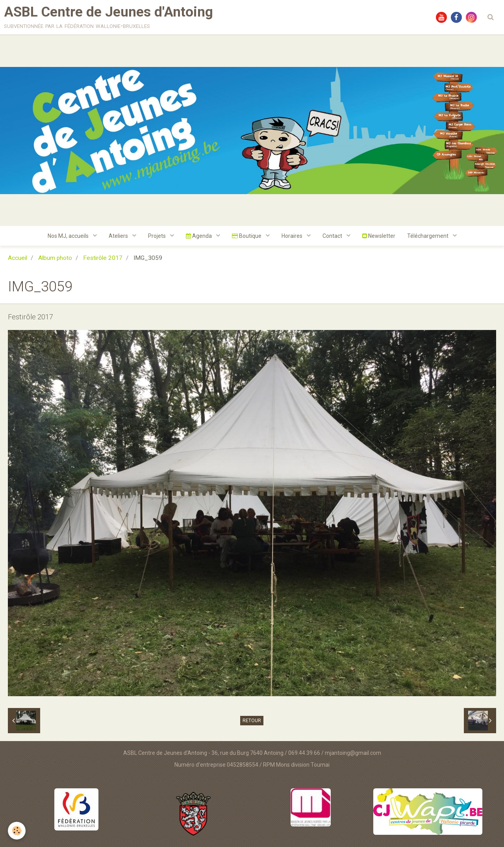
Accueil (18, 258)
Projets (157, 236)
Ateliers (119, 236)
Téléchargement (428, 236)
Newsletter (379, 236)
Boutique (247, 236)
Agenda (199, 236)
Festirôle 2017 (103, 258)
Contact (333, 236)
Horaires (293, 236)
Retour (252, 721)
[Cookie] (17, 831)
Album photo (55, 258)
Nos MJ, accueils (69, 236)
